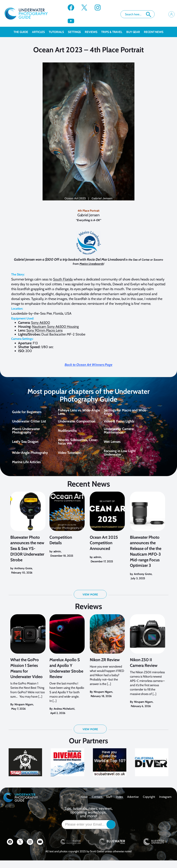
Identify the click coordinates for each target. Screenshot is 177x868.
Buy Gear (135, 32)
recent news (154, 32)
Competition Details (61, 544)
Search (149, 14)
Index (120, 804)
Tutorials (58, 32)
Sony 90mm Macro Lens (44, 330)
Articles (40, 32)
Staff (109, 804)
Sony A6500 (41, 322)
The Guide (23, 32)
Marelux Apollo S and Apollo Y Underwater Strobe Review (66, 676)
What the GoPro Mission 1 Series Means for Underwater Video (26, 676)
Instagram (165, 804)
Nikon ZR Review (105, 667)
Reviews (93, 32)
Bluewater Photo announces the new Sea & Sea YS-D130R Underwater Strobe (27, 552)
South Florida (63, 279)
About (84, 804)
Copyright (149, 804)
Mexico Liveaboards (92, 264)
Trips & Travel (114, 32)
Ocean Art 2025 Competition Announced (104, 547)
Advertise (133, 804)
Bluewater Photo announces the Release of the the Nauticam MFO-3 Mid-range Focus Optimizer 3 (146, 555)
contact (97, 804)
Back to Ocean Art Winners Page (88, 365)
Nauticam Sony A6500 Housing (55, 326)
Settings (76, 32)
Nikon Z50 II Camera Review (144, 670)
